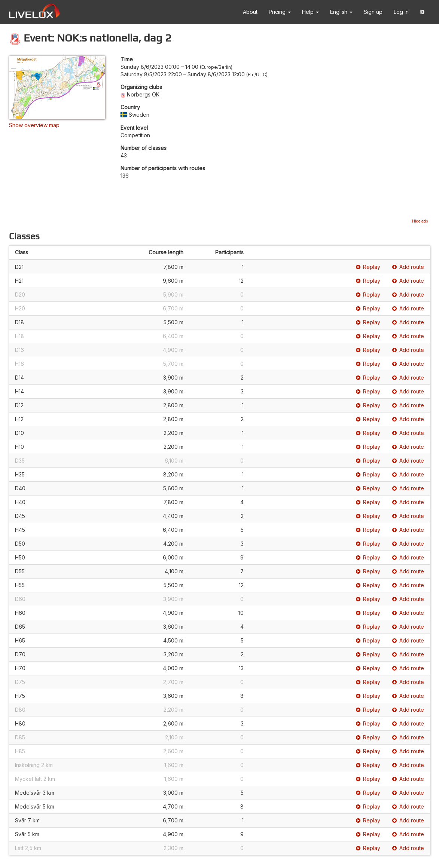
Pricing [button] (280, 12)
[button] (422, 12)
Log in (401, 12)
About (250, 12)
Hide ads (420, 221)
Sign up (373, 12)
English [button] (341, 12)
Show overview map (34, 125)
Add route (408, 267)
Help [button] (310, 12)
